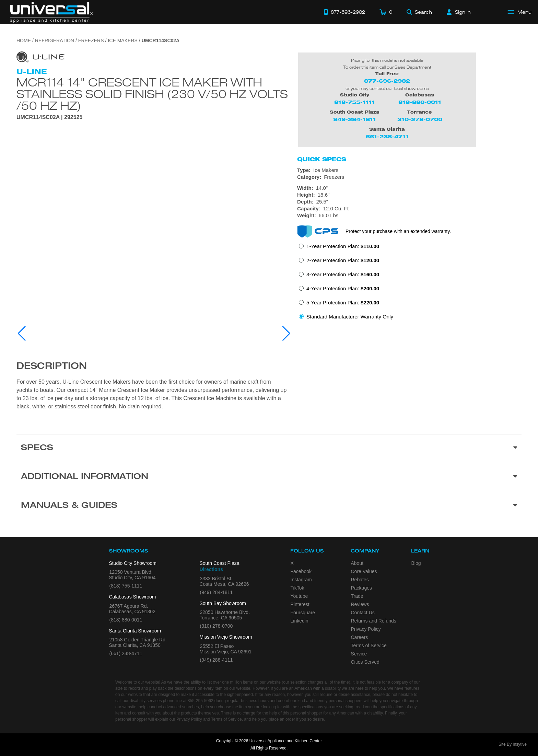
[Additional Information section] (269, 477)
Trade (357, 596)
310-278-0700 (420, 119)
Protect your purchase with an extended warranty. (398, 231)
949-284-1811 (355, 119)
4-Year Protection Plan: (343, 288)
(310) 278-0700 (217, 626)
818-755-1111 (355, 102)
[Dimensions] (409, 202)
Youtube (299, 596)
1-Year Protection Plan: (343, 246)
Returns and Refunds (374, 621)
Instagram (301, 580)
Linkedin (300, 621)
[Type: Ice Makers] (409, 170)
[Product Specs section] (269, 449)
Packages (361, 588)
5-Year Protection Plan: (343, 303)
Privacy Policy (366, 629)
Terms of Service (369, 645)
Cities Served (365, 662)
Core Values (364, 571)
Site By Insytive (513, 744)
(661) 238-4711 (126, 653)
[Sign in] (459, 12)
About (357, 563)
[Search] (419, 12)
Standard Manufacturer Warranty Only (350, 317)
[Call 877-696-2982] (344, 12)
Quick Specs (322, 159)
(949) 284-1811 (217, 592)
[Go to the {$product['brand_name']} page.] (40, 56)
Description (52, 367)
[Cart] (386, 12)
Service (359, 654)
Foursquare (303, 613)
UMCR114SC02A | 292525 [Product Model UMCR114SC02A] (49, 117)
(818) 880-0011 (126, 620)
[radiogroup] (409, 283)
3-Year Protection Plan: (343, 274)
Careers (360, 637)
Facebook (301, 571)
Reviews (360, 604)
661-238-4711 (387, 136)
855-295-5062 (201, 701)
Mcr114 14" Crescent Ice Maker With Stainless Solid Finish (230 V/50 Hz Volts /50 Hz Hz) (152, 94)
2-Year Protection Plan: (343, 260)
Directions (211, 569)
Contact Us (363, 613)
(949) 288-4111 (217, 660)
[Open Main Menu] (520, 12)
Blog (416, 563)
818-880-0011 (420, 102)
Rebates (360, 580)
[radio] (339, 248)
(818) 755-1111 (126, 586)
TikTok (297, 588)
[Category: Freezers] (409, 177)
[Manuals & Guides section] (269, 506)
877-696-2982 (387, 81)
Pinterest (300, 604)
